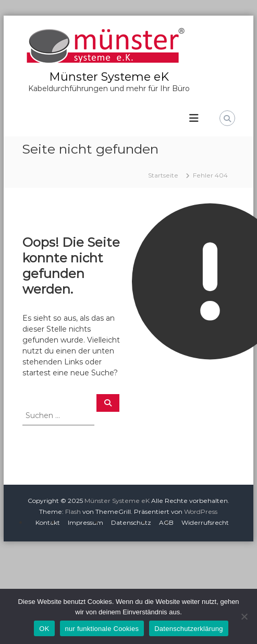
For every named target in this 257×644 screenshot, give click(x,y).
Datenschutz (131, 522)
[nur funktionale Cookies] (244, 616)
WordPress (201, 512)
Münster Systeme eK (109, 77)
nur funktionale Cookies (102, 629)
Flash (73, 512)
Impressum (85, 522)
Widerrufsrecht (205, 522)
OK (44, 629)
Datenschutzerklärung (188, 629)
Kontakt (48, 522)
